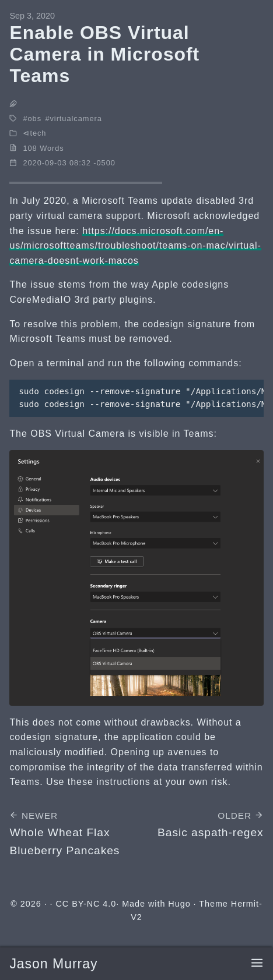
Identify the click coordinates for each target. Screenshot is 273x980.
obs (34, 118)
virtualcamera (76, 118)
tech (38, 133)
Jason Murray (53, 964)
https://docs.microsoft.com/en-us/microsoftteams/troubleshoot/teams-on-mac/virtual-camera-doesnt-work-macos (135, 246)
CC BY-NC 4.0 (86, 904)
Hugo (179, 904)
